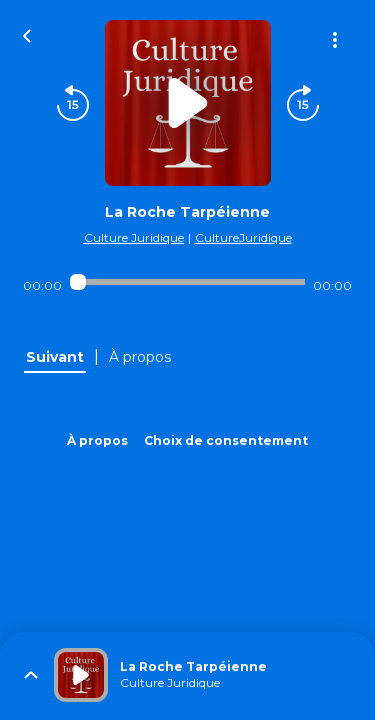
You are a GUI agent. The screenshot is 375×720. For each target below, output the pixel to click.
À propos (97, 440)
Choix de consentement (226, 440)
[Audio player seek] (187, 282)
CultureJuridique (243, 237)
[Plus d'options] (335, 40)
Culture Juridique (134, 237)
